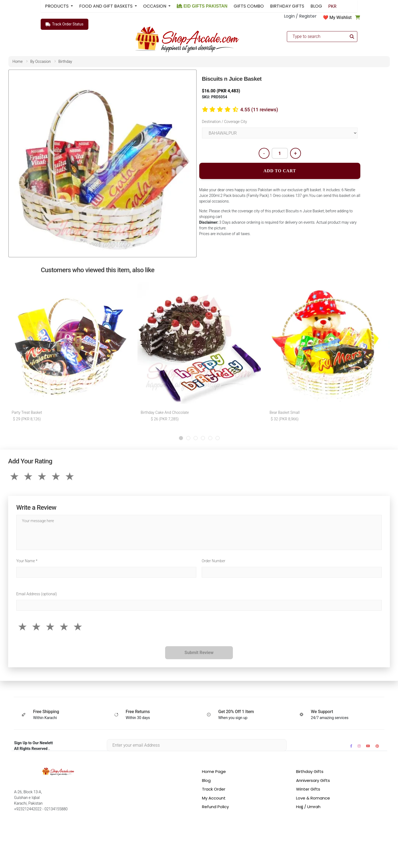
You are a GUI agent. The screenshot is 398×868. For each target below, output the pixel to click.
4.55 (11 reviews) (259, 110)
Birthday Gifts (310, 771)
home (17, 61)
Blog (206, 780)
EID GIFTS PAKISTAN (202, 6)
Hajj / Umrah (308, 807)
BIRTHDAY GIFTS (287, 6)
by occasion (40, 61)
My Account (214, 798)
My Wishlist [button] (341, 17)
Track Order (214, 789)
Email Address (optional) (37, 594)
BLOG (316, 6)
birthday (65, 61)
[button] (181, 438)
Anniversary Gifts (313, 780)
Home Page (214, 771)
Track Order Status (65, 24)
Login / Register (300, 16)
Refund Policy (215, 807)
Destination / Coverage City (224, 122)
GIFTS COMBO (249, 6)
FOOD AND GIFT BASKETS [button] (106, 6)
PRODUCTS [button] (57, 6)
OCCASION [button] (155, 6)
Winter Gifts (308, 789)
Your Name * (27, 561)
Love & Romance (313, 798)
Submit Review (199, 653)
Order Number (214, 561)
